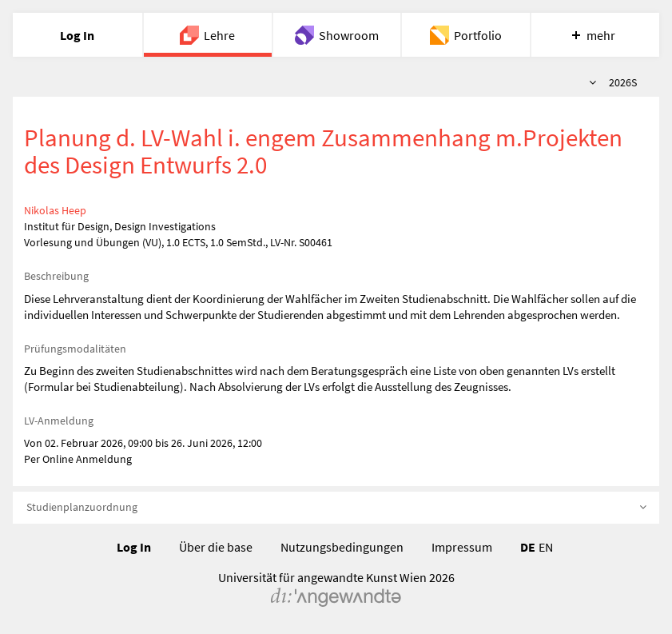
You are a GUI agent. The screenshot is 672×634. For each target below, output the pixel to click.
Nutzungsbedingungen (342, 547)
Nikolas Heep (55, 210)
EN (546, 547)
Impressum (462, 547)
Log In (134, 547)
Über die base (216, 547)
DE (528, 547)
